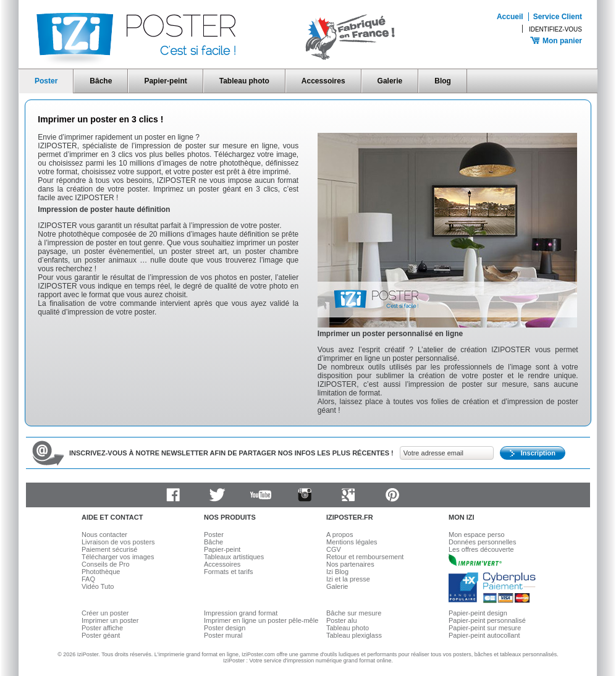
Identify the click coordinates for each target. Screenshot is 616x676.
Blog (443, 81)
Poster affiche (102, 628)
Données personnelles (482, 542)
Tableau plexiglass (354, 635)
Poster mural (223, 635)
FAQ (88, 579)
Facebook (173, 495)
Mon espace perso (477, 534)
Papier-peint (165, 81)
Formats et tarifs (228, 572)
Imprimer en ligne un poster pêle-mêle (261, 620)
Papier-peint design (478, 613)
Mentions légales (352, 542)
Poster (46, 81)
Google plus (348, 495)
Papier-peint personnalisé (487, 620)
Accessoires (323, 81)
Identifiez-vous (555, 29)
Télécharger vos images (118, 557)
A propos (340, 534)
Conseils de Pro (106, 564)
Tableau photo (244, 81)
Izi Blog (337, 572)
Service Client (558, 17)
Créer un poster (105, 613)
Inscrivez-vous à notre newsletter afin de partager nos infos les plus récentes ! (231, 453)
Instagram (305, 495)
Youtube (261, 495)
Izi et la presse (348, 579)
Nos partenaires (350, 564)
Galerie (390, 81)
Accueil (510, 17)
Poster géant (101, 635)
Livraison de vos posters (118, 542)
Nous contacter (104, 534)
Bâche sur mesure (354, 613)
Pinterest (392, 495)
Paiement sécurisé (110, 549)
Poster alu (342, 620)
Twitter (217, 495)
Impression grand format (241, 613)
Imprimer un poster (110, 620)
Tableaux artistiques (234, 557)
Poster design (225, 628)
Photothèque (101, 572)
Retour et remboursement (365, 557)
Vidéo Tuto (98, 586)
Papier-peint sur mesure (485, 628)
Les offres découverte (481, 549)
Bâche (101, 81)
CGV (334, 549)
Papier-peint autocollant (484, 635)
